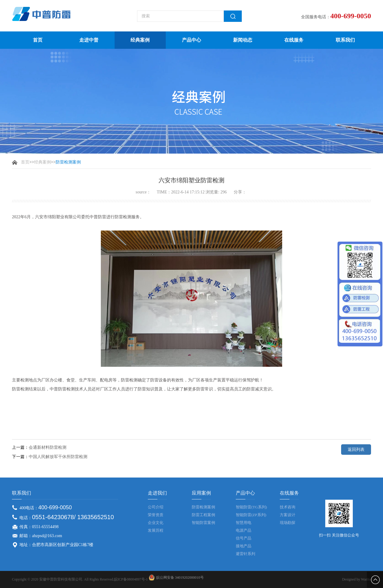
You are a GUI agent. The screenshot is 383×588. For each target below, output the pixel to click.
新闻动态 (243, 40)
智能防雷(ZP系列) (251, 515)
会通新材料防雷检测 (48, 447)
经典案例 (140, 40)
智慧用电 (244, 523)
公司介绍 (156, 507)
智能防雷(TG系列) (251, 507)
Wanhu (366, 579)
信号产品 (244, 538)
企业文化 (156, 523)
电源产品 (244, 530)
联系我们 (345, 40)
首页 (38, 40)
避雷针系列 (246, 554)
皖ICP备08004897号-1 (131, 579)
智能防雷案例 (203, 523)
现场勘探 (288, 523)
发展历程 (156, 530)
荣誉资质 (156, 515)
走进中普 (89, 40)
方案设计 (288, 515)
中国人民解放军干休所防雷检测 (58, 457)
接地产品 (244, 546)
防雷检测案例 (203, 507)
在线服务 (294, 40)
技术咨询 (288, 507)
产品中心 (191, 40)
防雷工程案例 (203, 515)
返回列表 (356, 450)
